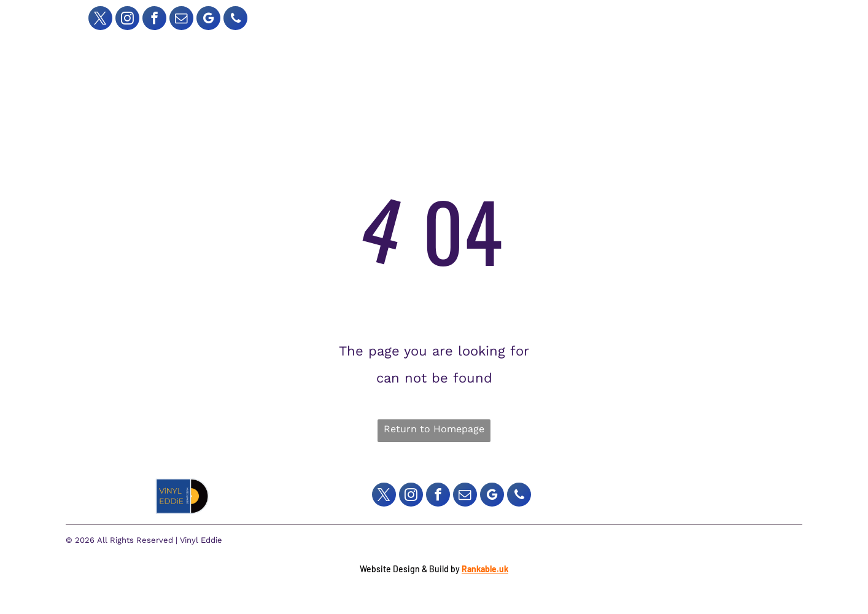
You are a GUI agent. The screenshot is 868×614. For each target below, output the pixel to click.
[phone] (235, 20)
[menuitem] (365, 50)
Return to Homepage (434, 429)
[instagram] (127, 20)
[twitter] (100, 20)
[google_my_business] (208, 20)
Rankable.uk (485, 569)
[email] (181, 20)
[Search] (624, 17)
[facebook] (154, 20)
